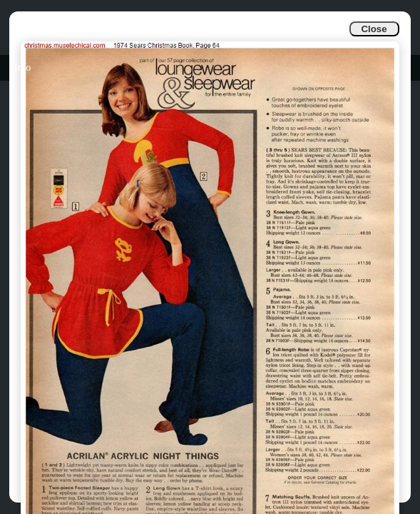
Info (22, 67)
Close (374, 29)
